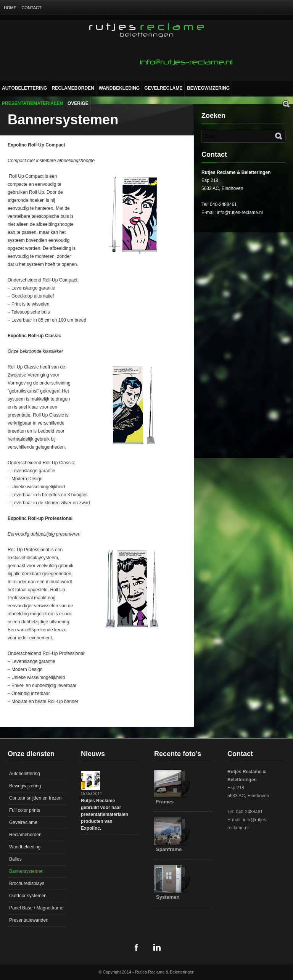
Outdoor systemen (28, 896)
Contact (31, 8)
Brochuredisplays (27, 883)
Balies (15, 859)
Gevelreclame (163, 88)
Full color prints (25, 810)
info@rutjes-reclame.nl (240, 212)
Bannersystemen (26, 871)
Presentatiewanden (29, 920)
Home (10, 8)
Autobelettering (24, 88)
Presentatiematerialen (32, 103)
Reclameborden (73, 88)
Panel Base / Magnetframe (36, 908)
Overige (78, 103)
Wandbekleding (119, 88)
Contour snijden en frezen (35, 798)
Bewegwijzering (208, 88)
